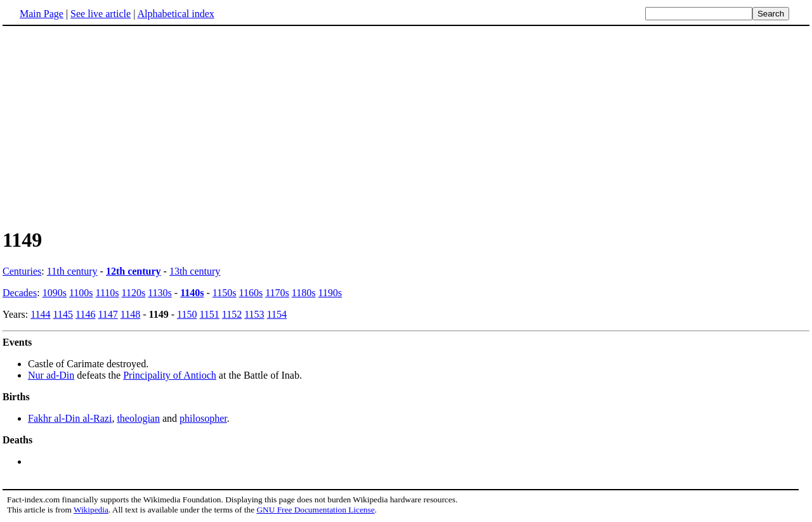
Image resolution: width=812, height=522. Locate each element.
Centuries (22, 271)
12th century (134, 271)
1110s (108, 293)
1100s (81, 293)
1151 (209, 314)
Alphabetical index (175, 14)
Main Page (42, 14)
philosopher (203, 418)
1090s (55, 293)
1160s (251, 293)
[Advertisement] (406, 126)
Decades (20, 293)
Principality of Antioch (170, 375)
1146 (85, 314)
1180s (304, 293)
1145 (63, 314)
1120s (134, 293)
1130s (160, 293)
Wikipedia (91, 510)
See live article (101, 14)
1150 (187, 314)
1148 (130, 314)
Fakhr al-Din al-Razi (70, 418)
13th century (195, 271)
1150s (225, 293)
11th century (72, 271)
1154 (277, 314)
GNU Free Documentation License (315, 510)
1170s (277, 293)
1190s (330, 293)
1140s (192, 293)
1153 (254, 314)
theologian (138, 418)
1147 (108, 314)
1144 (40, 314)
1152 (232, 314)
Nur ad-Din (51, 375)
